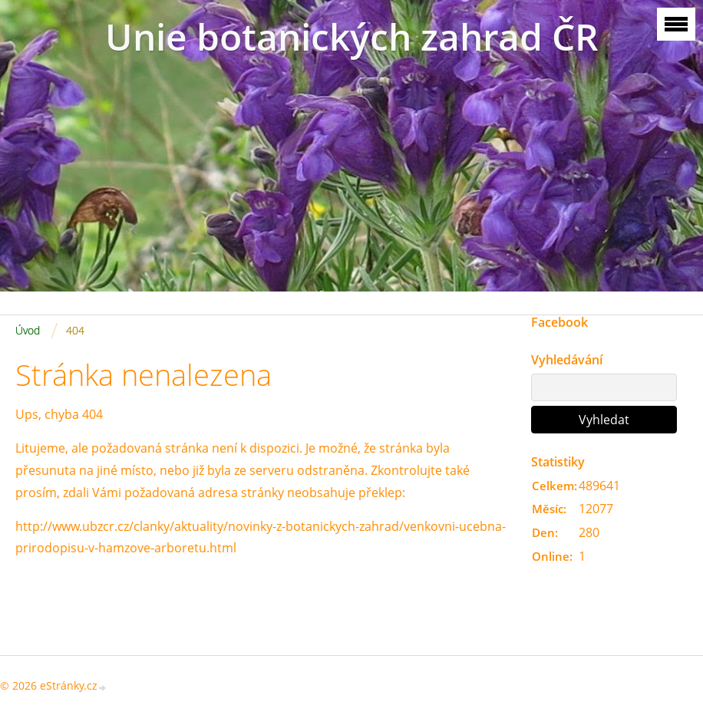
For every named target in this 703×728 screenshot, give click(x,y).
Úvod (28, 330)
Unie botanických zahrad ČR (352, 36)
